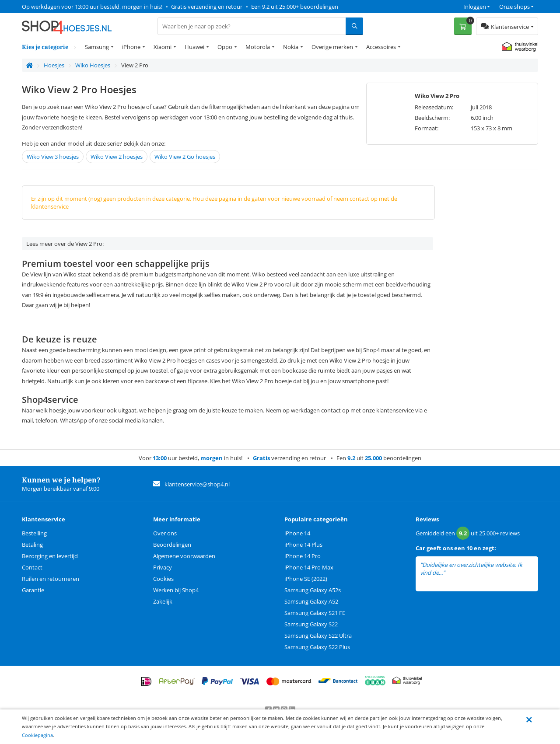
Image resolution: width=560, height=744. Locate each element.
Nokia (291, 47)
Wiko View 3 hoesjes (53, 157)
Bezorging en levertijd (50, 556)
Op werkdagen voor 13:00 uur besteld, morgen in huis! (92, 7)
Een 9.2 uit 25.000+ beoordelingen (295, 7)
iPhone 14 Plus (303, 545)
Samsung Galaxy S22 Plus (317, 647)
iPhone (131, 47)
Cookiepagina (37, 735)
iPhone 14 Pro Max (309, 567)
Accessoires (381, 47)
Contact (32, 567)
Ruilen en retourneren (51, 579)
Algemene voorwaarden (184, 556)
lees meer (458, 573)
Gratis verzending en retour (207, 7)
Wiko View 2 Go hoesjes (185, 157)
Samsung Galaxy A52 (311, 601)
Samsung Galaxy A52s (313, 590)
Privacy (163, 567)
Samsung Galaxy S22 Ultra (318, 636)
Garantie (33, 590)
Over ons (165, 533)
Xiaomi (163, 47)
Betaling (32, 545)
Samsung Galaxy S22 (311, 624)
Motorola (258, 47)
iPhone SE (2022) (306, 579)
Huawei (194, 47)
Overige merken (332, 47)
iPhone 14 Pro (303, 556)
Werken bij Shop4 (176, 590)
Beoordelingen (172, 545)
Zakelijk (163, 601)
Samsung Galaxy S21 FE (315, 613)
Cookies (163, 579)
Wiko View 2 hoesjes (117, 157)
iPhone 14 (297, 533)
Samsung (97, 47)
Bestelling (34, 533)
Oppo (225, 47)
